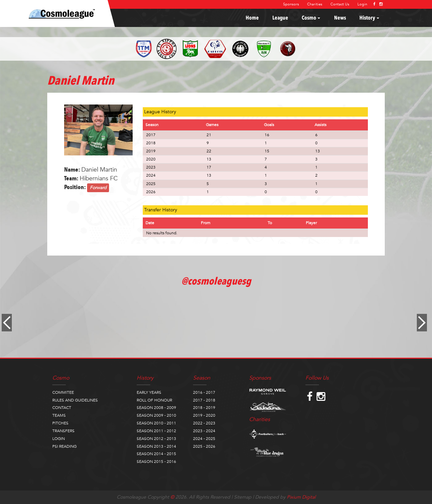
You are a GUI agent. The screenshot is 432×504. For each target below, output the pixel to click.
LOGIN (59, 439)
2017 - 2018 (204, 400)
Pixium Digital (301, 497)
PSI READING (64, 446)
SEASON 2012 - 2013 (156, 439)
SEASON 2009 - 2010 (156, 415)
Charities (315, 4)
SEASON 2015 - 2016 (156, 462)
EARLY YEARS (149, 392)
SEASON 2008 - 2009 (156, 408)
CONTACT (62, 408)
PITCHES (60, 423)
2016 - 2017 (204, 392)
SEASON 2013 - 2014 (156, 446)
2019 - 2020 (204, 415)
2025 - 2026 (204, 446)
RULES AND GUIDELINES (75, 400)
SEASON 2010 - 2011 (156, 423)
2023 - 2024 (204, 431)
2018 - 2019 (204, 408)
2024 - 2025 (204, 439)
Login (362, 4)
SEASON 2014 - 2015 (156, 454)
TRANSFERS (63, 431)
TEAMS (59, 415)
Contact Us (340, 4)
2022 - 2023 (204, 423)
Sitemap (243, 497)
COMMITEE (63, 392)
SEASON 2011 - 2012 (156, 431)
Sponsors (291, 4)
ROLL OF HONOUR (154, 400)
